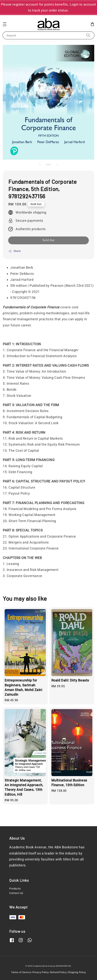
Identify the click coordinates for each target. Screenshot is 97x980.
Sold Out (48, 240)
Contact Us (16, 893)
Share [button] (15, 251)
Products (15, 889)
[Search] (88, 35)
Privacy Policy (41, 972)
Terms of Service (21, 972)
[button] (5, 24)
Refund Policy (58, 972)
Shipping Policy (77, 972)
